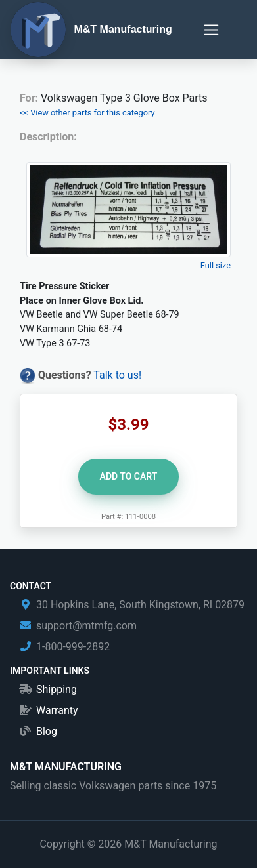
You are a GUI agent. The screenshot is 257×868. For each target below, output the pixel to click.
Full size (216, 265)
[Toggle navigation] (211, 30)
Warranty (57, 710)
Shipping (57, 689)
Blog (47, 731)
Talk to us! (117, 375)
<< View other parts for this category (87, 113)
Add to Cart (129, 476)
